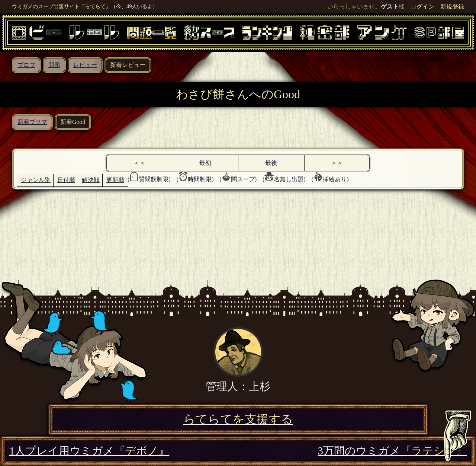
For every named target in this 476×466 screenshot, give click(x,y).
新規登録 (452, 7)
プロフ (26, 65)
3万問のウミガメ (392, 451)
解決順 (91, 180)
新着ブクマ (32, 122)
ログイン (422, 7)
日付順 (66, 180)
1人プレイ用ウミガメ (89, 451)
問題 (54, 65)
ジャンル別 (36, 180)
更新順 (115, 180)
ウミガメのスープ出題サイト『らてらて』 (61, 6)
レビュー (85, 65)
